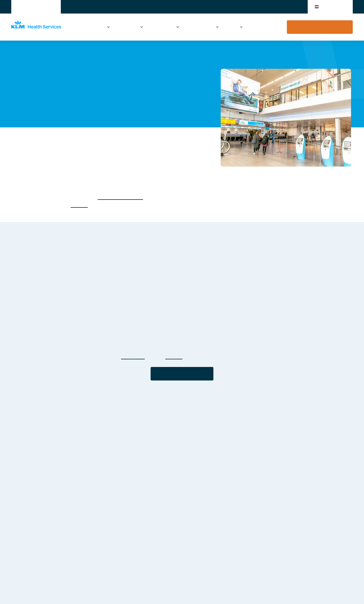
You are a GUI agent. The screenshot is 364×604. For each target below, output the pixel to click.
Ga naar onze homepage (182, 374)
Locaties (70, 56)
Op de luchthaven (200, 27)
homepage (133, 356)
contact (79, 204)
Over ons (231, 27)
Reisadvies (126, 27)
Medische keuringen (158, 27)
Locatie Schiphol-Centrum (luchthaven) (129, 56)
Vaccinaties (91, 27)
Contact (260, 27)
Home (17, 56)
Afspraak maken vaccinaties (320, 27)
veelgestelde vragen (120, 197)
